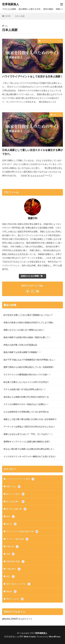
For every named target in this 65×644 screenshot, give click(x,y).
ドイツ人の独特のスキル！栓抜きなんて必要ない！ (26, 404)
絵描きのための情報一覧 (32, 276)
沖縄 (10, 554)
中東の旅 (12, 547)
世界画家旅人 (11, 4)
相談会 (11, 592)
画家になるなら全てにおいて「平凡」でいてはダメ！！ (28, 434)
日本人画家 (20, 16)
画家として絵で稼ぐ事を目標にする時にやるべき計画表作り (30, 419)
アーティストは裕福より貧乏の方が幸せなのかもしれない (29, 427)
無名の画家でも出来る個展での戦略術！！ (22, 352)
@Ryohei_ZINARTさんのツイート (17, 619)
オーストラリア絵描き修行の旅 (22, 532)
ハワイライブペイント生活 (51, 41)
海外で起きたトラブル (18, 584)
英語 (10, 577)
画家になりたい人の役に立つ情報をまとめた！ (24, 330)
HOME (8, 16)
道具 (10, 517)
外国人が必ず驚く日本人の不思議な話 (20, 345)
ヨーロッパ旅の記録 (17, 539)
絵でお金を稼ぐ (15, 502)
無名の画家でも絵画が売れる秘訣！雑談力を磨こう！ (27, 337)
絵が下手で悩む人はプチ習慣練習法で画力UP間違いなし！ (30, 360)
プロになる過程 (9, 9)
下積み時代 (13, 569)
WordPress (55, 637)
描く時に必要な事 (16, 509)
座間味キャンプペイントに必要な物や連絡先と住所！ (27, 442)
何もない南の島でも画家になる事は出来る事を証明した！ (29, 449)
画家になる (57, 115)
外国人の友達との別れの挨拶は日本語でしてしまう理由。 (29, 322)
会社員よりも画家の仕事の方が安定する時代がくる (26, 397)
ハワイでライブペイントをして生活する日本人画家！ (32, 76)
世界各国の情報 (15, 562)
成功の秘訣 (48, 9)
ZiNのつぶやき (15, 599)
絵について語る (15, 494)
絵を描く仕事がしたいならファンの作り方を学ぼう (26, 382)
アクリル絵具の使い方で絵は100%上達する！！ (25, 389)
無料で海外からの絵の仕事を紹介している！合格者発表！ (29, 367)
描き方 (11, 524)
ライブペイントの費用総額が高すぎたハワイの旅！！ (27, 374)
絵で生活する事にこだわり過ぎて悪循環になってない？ (28, 315)
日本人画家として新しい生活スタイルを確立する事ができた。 (32, 152)
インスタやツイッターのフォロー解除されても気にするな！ (30, 456)
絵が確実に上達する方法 (30, 9)
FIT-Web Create (28, 637)
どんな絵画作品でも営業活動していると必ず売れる (26, 412)
